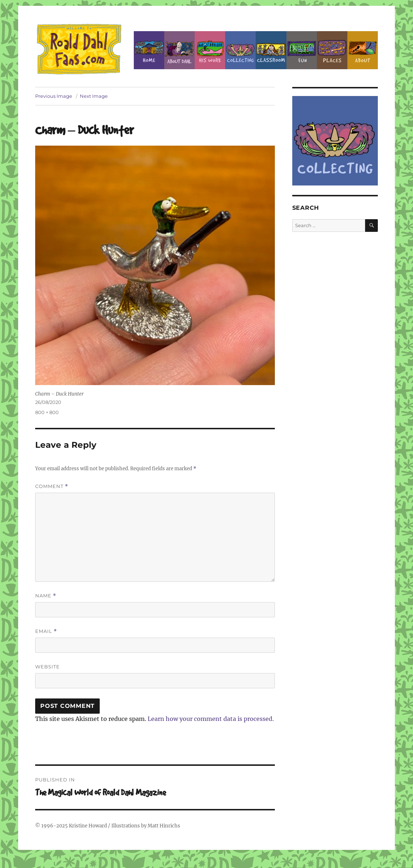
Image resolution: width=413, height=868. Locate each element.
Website (48, 667)
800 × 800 (47, 412)
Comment (52, 486)
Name (46, 596)
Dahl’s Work (210, 50)
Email (46, 631)
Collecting (240, 50)
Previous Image (54, 96)
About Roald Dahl (179, 50)
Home (149, 50)
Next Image (94, 96)
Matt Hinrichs (164, 826)
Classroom (271, 50)
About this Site (363, 50)
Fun (302, 50)
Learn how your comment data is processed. (211, 719)
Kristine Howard (88, 826)
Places (332, 50)
